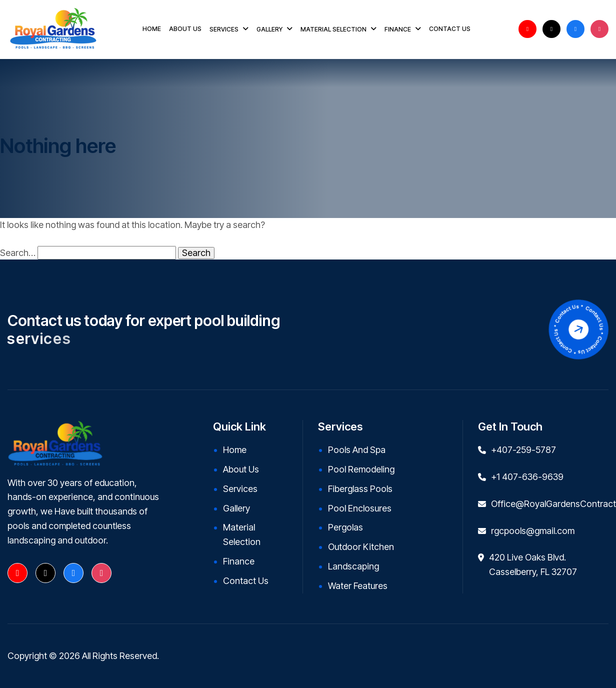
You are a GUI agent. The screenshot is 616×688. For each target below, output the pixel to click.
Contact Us (246, 581)
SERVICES (224, 29)
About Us (241, 469)
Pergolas (345, 527)
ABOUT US (185, 29)
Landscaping (353, 566)
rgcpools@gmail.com (533, 531)
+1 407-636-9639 (527, 477)
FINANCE (398, 29)
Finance (239, 561)
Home (235, 450)
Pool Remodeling (361, 469)
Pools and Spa (357, 450)
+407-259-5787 (523, 450)
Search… (18, 253)
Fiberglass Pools (360, 489)
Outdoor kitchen (361, 547)
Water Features (358, 586)
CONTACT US (450, 29)
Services (240, 489)
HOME (152, 29)
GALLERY (269, 29)
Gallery (236, 508)
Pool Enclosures (360, 508)
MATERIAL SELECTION (333, 29)
